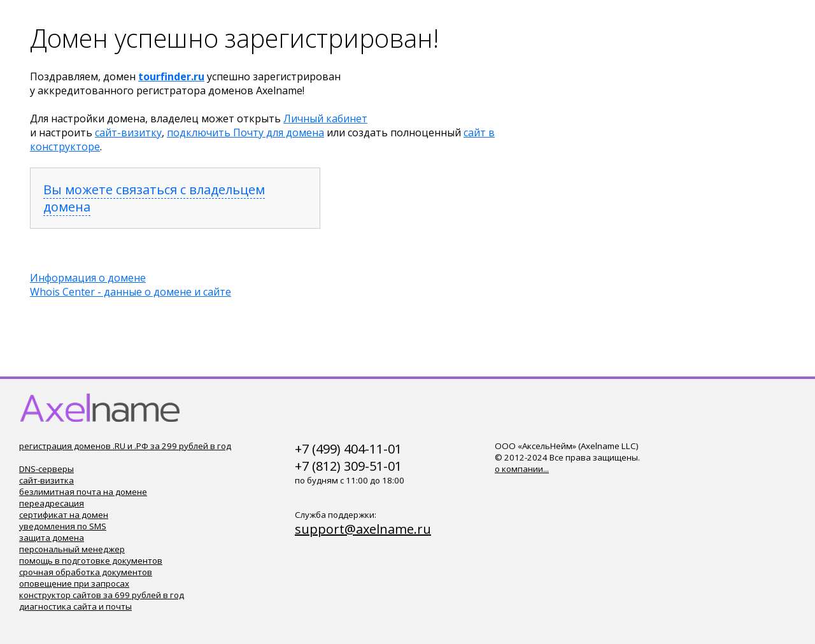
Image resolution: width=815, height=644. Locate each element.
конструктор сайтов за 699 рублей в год (102, 595)
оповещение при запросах (74, 583)
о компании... (522, 469)
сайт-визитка (46, 480)
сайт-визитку (128, 132)
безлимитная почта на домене (83, 492)
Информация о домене (88, 278)
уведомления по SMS (63, 526)
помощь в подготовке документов (91, 561)
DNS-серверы (46, 469)
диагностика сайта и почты (75, 606)
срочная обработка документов (86, 572)
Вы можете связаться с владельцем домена (154, 198)
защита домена (52, 538)
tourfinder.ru (171, 76)
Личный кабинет (325, 118)
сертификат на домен (64, 515)
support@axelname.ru (363, 529)
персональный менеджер (72, 549)
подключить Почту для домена (245, 132)
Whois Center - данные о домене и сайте (131, 292)
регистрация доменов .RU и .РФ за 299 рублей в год (125, 446)
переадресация (52, 503)
